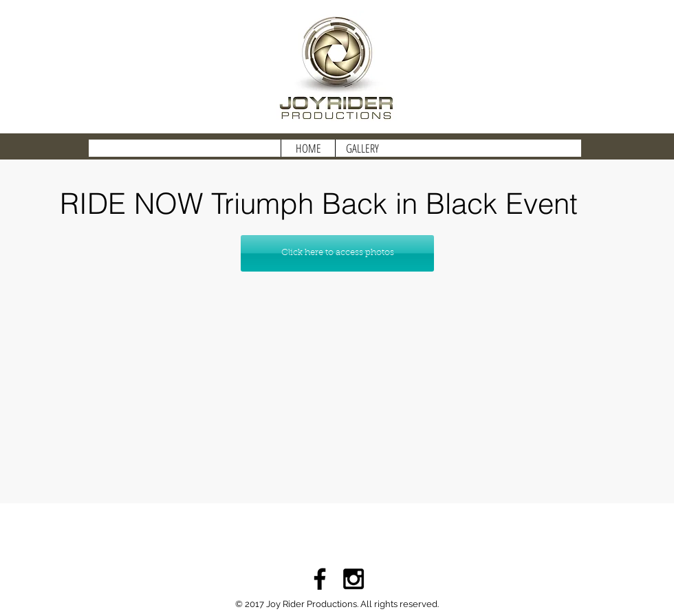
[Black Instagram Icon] (354, 579)
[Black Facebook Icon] (320, 579)
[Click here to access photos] (337, 253)
